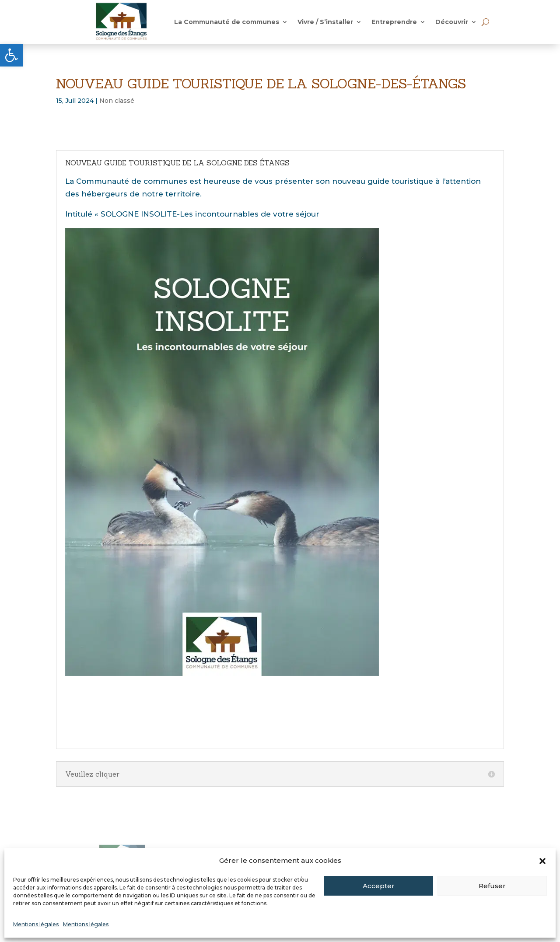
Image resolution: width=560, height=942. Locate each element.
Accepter (379, 886)
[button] (11, 55)
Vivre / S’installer (325, 22)
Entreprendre (394, 22)
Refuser (492, 886)
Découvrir (452, 22)
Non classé (117, 101)
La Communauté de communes (227, 22)
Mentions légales (36, 924)
